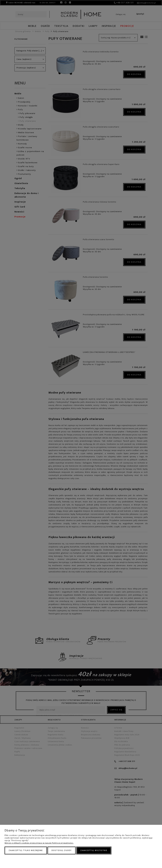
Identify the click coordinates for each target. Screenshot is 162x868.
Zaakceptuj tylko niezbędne (26, 850)
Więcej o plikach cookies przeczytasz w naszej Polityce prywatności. (39, 843)
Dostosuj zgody (62, 850)
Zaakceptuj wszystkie (94, 850)
